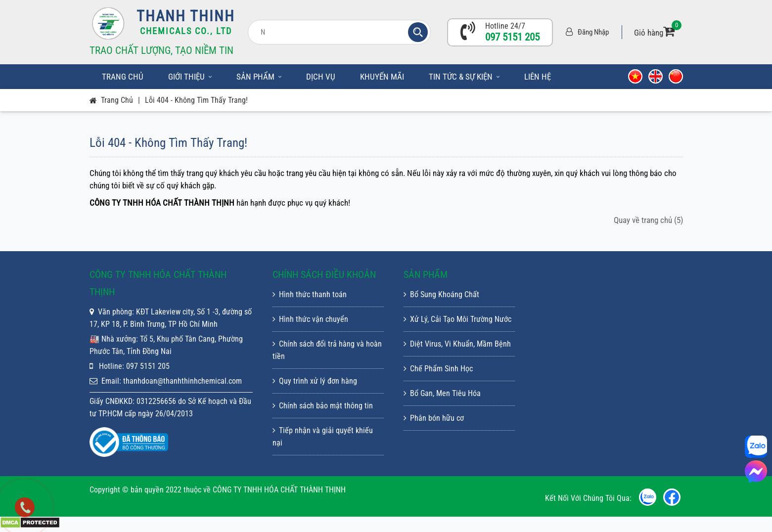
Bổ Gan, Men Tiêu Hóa (442, 393)
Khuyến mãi (382, 77)
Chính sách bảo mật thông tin (323, 406)
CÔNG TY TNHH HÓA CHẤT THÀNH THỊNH (607, 272)
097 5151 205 (512, 37)
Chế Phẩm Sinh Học (438, 369)
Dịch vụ (321, 77)
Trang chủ (123, 77)
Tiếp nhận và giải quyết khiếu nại (323, 437)
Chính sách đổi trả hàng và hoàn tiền (327, 350)
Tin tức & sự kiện (464, 77)
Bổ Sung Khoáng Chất (441, 294)
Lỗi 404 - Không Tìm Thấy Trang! (196, 100)
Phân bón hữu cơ (434, 418)
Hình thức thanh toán (310, 294)
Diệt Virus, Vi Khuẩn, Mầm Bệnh (457, 344)
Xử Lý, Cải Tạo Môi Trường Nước (457, 319)
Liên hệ (538, 77)
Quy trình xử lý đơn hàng (315, 381)
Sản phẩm (259, 77)
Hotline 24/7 (505, 26)
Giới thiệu (190, 77)
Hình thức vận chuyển (310, 319)
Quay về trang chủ (648, 220)
